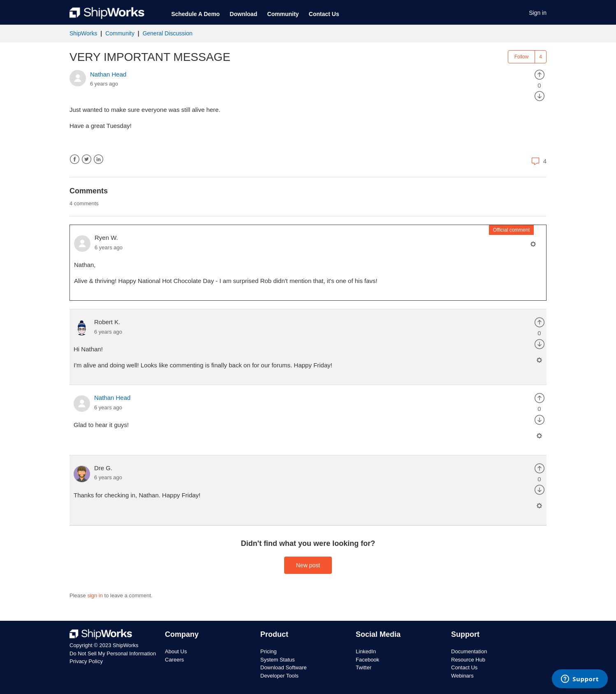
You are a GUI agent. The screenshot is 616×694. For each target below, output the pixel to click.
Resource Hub (468, 660)
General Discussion (168, 33)
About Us (176, 651)
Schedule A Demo (195, 14)
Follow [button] (522, 57)
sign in (95, 595)
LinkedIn (98, 159)
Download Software (284, 667)
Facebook (75, 159)
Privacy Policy (86, 661)
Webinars (462, 676)
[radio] (540, 74)
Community (283, 14)
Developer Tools (279, 676)
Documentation (469, 651)
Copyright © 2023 (91, 645)
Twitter (87, 159)
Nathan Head (108, 74)
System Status (278, 660)
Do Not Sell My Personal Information (113, 653)
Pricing (269, 651)
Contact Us (324, 14)
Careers (174, 660)
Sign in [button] (538, 13)
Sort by (532, 203)
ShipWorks (83, 33)
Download (244, 14)
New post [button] (308, 565)
